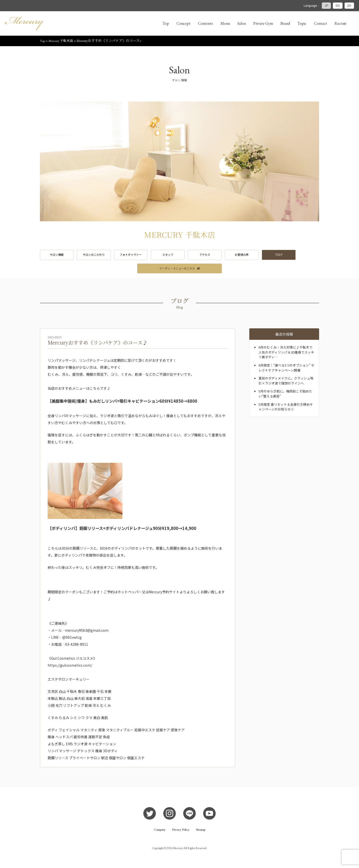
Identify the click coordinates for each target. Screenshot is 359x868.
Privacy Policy (181, 833)
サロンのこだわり (99, 256)
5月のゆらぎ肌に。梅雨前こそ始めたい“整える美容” (286, 396)
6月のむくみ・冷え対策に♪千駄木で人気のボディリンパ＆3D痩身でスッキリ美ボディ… (287, 355)
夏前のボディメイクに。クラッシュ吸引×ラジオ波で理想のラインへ (286, 383)
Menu (225, 23)
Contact (320, 23)
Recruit (341, 23)
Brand (285, 23)
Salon (242, 23)
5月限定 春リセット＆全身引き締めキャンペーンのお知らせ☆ (286, 409)
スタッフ (179, 256)
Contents (205, 23)
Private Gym (263, 23)
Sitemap (202, 833)
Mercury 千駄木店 (62, 42)
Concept (183, 23)
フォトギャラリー (139, 256)
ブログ (301, 256)
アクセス (220, 256)
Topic (302, 23)
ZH (349, 6)
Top (166, 23)
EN (338, 6)
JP (326, 6)
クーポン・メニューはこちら (177, 271)
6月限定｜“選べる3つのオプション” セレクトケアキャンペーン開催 (287, 370)
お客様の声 (260, 256)
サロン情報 (58, 256)
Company (159, 833)
